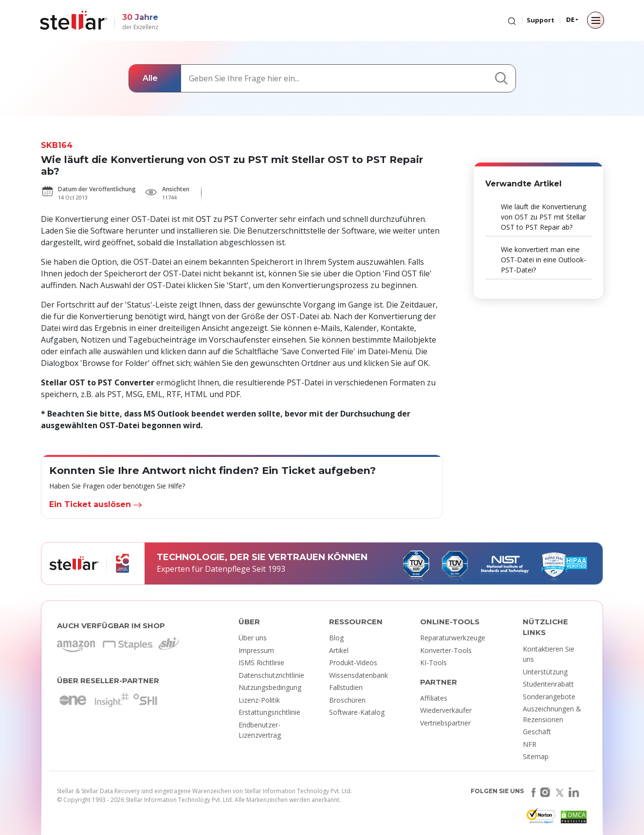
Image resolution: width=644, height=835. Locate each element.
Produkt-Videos (353, 663)
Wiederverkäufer (446, 710)
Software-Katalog (357, 712)
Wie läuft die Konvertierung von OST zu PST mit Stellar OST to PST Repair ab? (543, 217)
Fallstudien (346, 687)
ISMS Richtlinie (261, 663)
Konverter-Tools (446, 650)
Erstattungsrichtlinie (269, 712)
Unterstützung (545, 672)
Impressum (256, 650)
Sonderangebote (549, 697)
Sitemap (536, 756)
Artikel (339, 650)
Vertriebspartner (445, 723)
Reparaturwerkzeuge (453, 638)
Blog (336, 638)
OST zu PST (217, 219)
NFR (530, 744)
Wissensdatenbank (359, 675)
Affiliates (434, 698)
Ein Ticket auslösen (95, 504)
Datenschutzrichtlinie (271, 675)
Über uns (253, 638)
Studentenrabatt (548, 684)
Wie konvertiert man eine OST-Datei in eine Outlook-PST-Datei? (543, 260)
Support (541, 20)
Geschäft (537, 732)
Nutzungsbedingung (270, 687)
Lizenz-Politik (259, 700)
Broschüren (347, 700)
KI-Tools (433, 663)
